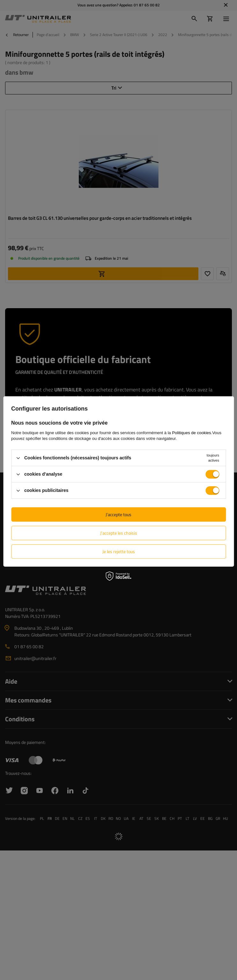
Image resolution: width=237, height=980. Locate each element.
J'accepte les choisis (119, 533)
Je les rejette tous (119, 551)
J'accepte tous (118, 514)
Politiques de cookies (191, 433)
